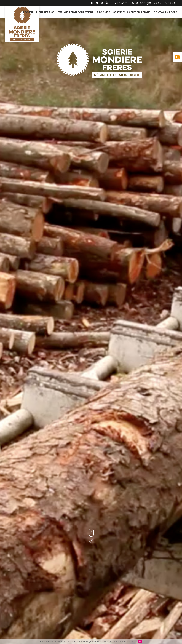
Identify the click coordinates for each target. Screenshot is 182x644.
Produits (103, 12)
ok (140, 642)
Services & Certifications (132, 12)
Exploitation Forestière (76, 12)
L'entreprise (45, 12)
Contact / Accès (165, 12)
